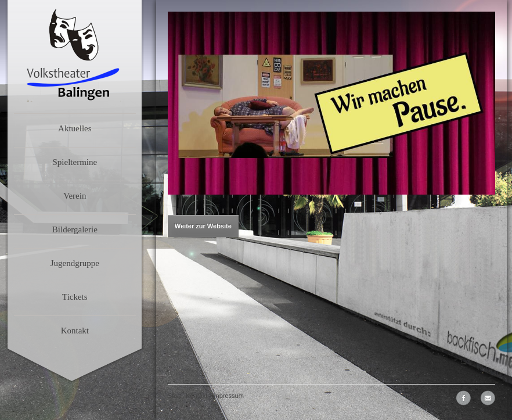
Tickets (75, 297)
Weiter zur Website (203, 226)
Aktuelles (75, 128)
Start (174, 396)
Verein (75, 196)
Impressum (228, 396)
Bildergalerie (75, 229)
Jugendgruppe (75, 263)
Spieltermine (75, 162)
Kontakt (75, 331)
